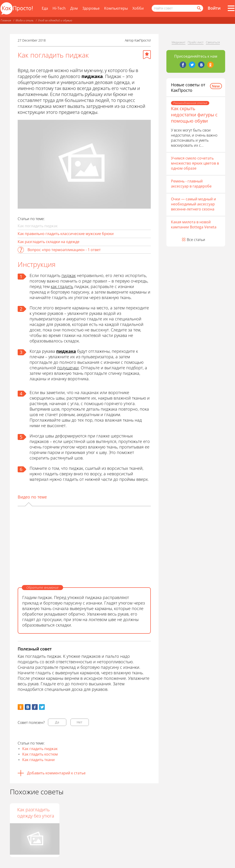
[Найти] (199, 8)
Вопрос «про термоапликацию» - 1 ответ (64, 250)
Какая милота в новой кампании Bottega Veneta (194, 224)
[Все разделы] (231, 8)
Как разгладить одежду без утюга (133, 813)
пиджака (66, 351)
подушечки (68, 368)
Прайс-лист (196, 42)
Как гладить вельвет (77, 813)
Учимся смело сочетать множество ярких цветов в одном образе (195, 163)
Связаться (213, 42)
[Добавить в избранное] (147, 55)
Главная (6, 20)
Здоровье (91, 8)
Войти (214, 8)
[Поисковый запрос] (177, 8)
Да (57, 722)
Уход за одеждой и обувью (55, 20)
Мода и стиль (25, 20)
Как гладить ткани (38, 760)
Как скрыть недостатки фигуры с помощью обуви (194, 115)
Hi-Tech (59, 8)
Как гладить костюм (40, 754)
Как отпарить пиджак (29, 813)
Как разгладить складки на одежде (49, 242)
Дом (74, 8)
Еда (45, 8)
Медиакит (179, 42)
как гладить (62, 286)
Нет (80, 722)
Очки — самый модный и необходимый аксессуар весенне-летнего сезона (193, 204)
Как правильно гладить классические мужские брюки (66, 234)
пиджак (69, 275)
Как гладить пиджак (40, 749)
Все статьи (196, 240)
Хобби (138, 8)
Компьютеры (116, 8)
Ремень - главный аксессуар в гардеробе (191, 184)
